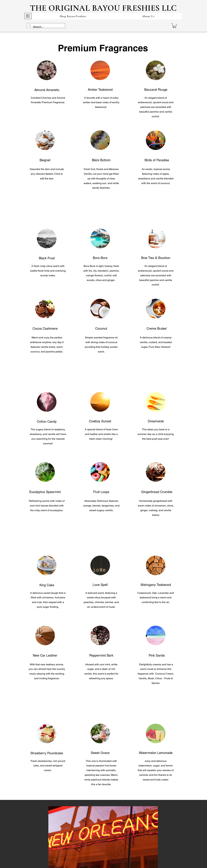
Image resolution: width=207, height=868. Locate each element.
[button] (174, 26)
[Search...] (46, 27)
